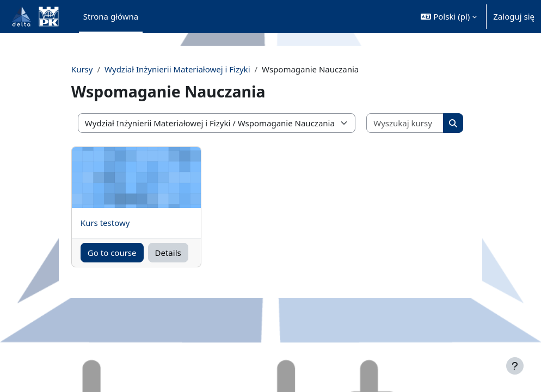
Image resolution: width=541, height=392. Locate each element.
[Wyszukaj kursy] (394, 123)
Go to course (124, 259)
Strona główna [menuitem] (111, 16)
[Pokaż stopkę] (515, 366)
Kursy (99, 69)
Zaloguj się (514, 16)
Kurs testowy (122, 223)
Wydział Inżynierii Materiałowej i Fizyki (193, 69)
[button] (449, 17)
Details (177, 253)
